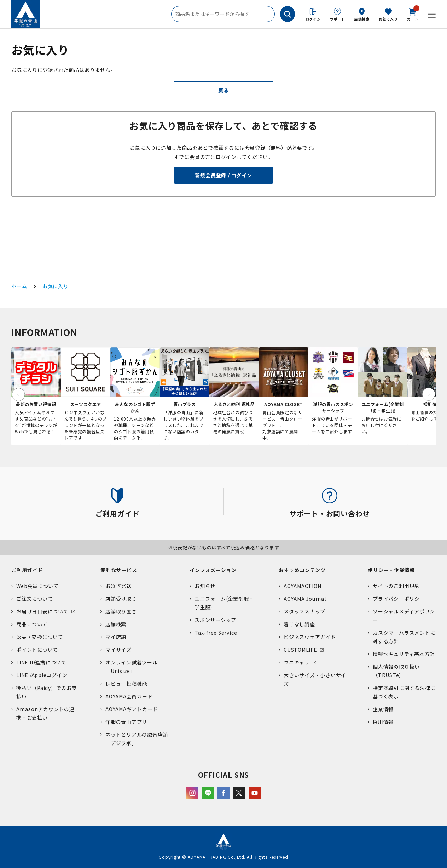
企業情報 (383, 709)
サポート (338, 19)
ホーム (19, 286)
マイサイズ (118, 650)
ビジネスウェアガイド (310, 637)
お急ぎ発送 (118, 586)
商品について (32, 624)
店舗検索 (362, 19)
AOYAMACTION (302, 586)
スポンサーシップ (215, 620)
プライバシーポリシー (399, 599)
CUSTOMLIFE (300, 650)
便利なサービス (119, 570)
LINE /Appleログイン (42, 675)
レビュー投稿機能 (126, 684)
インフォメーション (213, 570)
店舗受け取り (121, 599)
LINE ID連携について (41, 662)
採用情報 (383, 722)
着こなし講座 (299, 624)
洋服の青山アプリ (126, 722)
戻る (223, 90)
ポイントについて (37, 650)
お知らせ (205, 586)
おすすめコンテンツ (302, 570)
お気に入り (388, 19)
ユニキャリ (297, 662)
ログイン (313, 19)
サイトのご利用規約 (396, 586)
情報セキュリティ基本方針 (404, 654)
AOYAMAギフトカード (132, 709)
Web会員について (37, 586)
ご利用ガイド (27, 570)
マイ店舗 (116, 637)
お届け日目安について (42, 611)
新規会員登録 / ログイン (223, 175)
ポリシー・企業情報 (391, 570)
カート (413, 14)
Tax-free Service (216, 633)
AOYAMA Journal (305, 599)
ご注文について (34, 599)
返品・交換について (40, 637)
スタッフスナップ (304, 611)
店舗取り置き (121, 611)
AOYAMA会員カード (129, 696)
